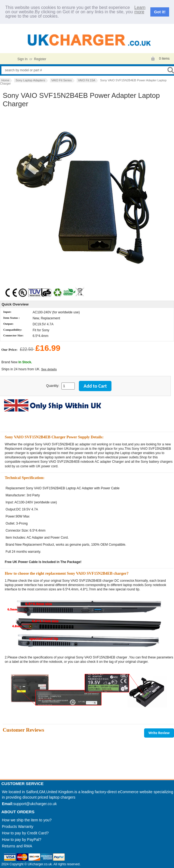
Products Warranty (18, 827)
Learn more (140, 10)
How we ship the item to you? (27, 820)
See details (49, 369)
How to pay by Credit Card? (25, 833)
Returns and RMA (17, 846)
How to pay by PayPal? (22, 840)
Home (5, 80)
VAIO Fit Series (62, 80)
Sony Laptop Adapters (30, 80)
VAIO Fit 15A (87, 80)
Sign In (22, 59)
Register (40, 59)
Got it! (160, 12)
